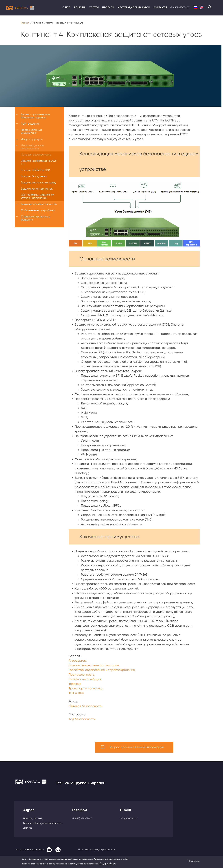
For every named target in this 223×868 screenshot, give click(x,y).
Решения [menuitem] (80, 7)
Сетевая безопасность (85, 706)
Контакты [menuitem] (160, 7)
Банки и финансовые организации (94, 665)
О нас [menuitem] (66, 7)
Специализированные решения (36, 218)
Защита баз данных (34, 176)
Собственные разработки (38, 210)
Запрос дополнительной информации (136, 747)
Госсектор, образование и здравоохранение (102, 670)
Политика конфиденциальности (97, 850)
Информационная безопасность (33, 147)
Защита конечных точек (37, 189)
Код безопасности (82, 719)
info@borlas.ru (129, 818)
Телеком (75, 684)
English (202, 7)
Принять (194, 861)
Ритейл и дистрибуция (85, 679)
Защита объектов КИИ (35, 170)
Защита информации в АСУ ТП (39, 162)
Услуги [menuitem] (94, 7)
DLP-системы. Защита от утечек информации (37, 196)
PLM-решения (30, 124)
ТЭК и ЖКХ (76, 693)
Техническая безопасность (39, 204)
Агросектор (77, 661)
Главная (25, 23)
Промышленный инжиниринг (31, 131)
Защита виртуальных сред (38, 182)
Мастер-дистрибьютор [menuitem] (134, 7)
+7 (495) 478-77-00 (180, 7)
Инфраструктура (32, 139)
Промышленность (81, 675)
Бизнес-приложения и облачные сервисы (35, 116)
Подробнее (108, 863)
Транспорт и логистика (86, 688)
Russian (196, 7)
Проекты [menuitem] (108, 7)
